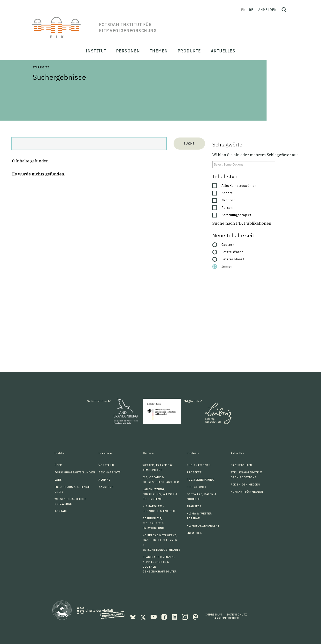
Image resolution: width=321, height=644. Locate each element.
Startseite (41, 67)
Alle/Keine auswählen (239, 186)
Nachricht (229, 200)
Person (227, 208)
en (243, 10)
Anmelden (267, 10)
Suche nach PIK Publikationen (242, 223)
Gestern (228, 245)
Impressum (214, 614)
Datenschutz (237, 614)
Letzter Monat (233, 259)
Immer (227, 266)
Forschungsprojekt (236, 215)
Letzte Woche (233, 252)
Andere (227, 193)
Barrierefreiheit (226, 618)
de (251, 10)
